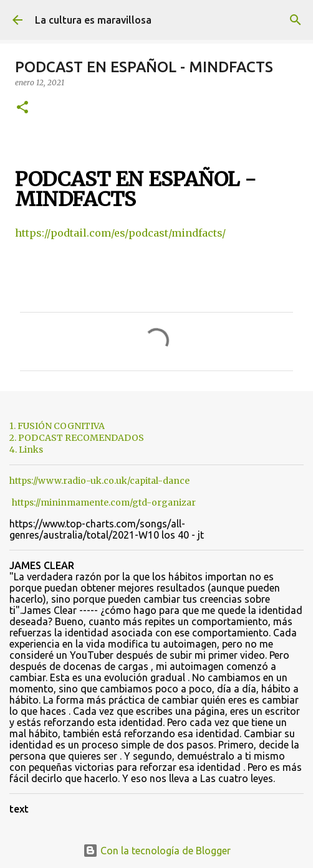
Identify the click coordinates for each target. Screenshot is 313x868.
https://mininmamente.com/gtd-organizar (104, 502)
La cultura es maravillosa (93, 20)
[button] (22, 108)
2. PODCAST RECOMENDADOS (77, 438)
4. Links (26, 450)
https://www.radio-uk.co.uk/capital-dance (99, 481)
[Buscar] (296, 20)
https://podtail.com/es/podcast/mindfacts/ (120, 233)
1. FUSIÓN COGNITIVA (57, 426)
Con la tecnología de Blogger (157, 851)
